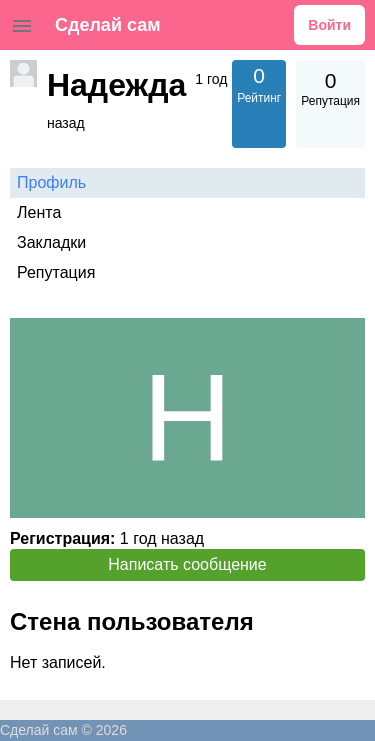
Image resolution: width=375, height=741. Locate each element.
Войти (329, 25)
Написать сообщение (187, 564)
